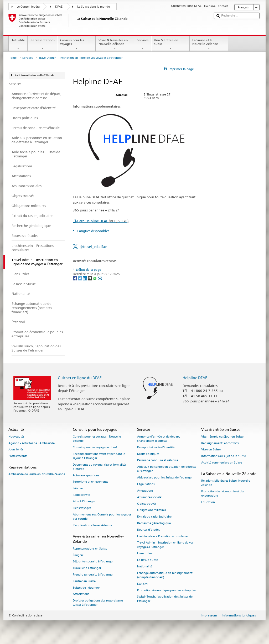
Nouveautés (16, 437)
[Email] (100, 278)
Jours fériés (16, 450)
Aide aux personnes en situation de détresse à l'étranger (167, 469)
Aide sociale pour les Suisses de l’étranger (165, 478)
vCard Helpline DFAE (102, 221)
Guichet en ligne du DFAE (80, 378)
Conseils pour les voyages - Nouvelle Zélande (97, 439)
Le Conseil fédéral (29, 7)
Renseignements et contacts (220, 443)
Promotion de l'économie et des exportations (223, 494)
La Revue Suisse (148, 560)
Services (143, 44)
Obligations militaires (151, 510)
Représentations (42, 44)
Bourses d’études (148, 530)
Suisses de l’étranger (86, 588)
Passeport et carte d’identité (156, 447)
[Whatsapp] (95, 278)
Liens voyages (82, 508)
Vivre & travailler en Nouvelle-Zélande (115, 44)
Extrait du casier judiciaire (154, 517)
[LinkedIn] (85, 278)
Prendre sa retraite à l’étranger (93, 575)
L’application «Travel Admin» (92, 525)
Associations (81, 594)
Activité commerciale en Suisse (222, 463)
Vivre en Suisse (211, 450)
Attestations (145, 491)
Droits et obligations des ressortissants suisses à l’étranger (98, 603)
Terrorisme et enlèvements (90, 482)
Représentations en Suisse (90, 549)
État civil (143, 584)
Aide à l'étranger (84, 501)
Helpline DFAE (195, 378)
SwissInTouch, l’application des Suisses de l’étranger (165, 599)
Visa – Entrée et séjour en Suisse (222, 437)
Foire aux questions (86, 475)
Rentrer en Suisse (84, 581)
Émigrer (78, 555)
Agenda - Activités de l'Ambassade (32, 443)
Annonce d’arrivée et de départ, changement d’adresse (159, 439)
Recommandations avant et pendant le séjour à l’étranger (99, 456)
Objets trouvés (147, 504)
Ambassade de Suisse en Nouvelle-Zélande (37, 474)
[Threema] (90, 278)
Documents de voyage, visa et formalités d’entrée (100, 467)
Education (208, 502)
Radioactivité (81, 495)
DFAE (59, 7)
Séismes (78, 489)
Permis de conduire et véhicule (158, 461)
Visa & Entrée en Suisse (170, 44)
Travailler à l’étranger (87, 568)
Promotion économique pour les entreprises (167, 590)
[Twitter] (80, 278)
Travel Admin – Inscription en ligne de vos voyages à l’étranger (165, 545)
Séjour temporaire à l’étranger (93, 562)
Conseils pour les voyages (76, 44)
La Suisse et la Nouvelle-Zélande (209, 44)
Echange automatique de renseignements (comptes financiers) (165, 575)
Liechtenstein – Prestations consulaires (163, 536)
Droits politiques (148, 454)
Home (12, 58)
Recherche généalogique (154, 523)
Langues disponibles (93, 231)
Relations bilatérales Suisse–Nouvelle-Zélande (226, 483)
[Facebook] (75, 278)
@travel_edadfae (93, 247)
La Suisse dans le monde (94, 7)
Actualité (18, 44)
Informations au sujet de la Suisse (224, 456)
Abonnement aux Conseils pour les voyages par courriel (102, 517)
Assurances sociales (150, 497)
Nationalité (145, 566)
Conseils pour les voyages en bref (95, 447)
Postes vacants (18, 456)
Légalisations (146, 484)
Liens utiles (144, 554)
